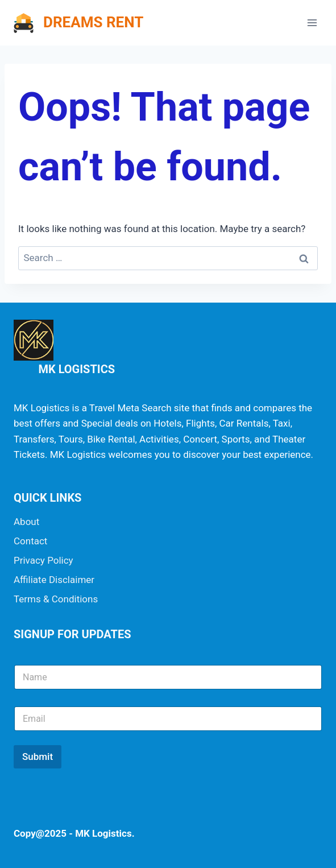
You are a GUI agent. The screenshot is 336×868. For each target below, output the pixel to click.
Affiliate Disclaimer (54, 580)
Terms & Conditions (56, 599)
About (26, 522)
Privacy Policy (43, 560)
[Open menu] (312, 22)
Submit (38, 757)
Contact (30, 541)
